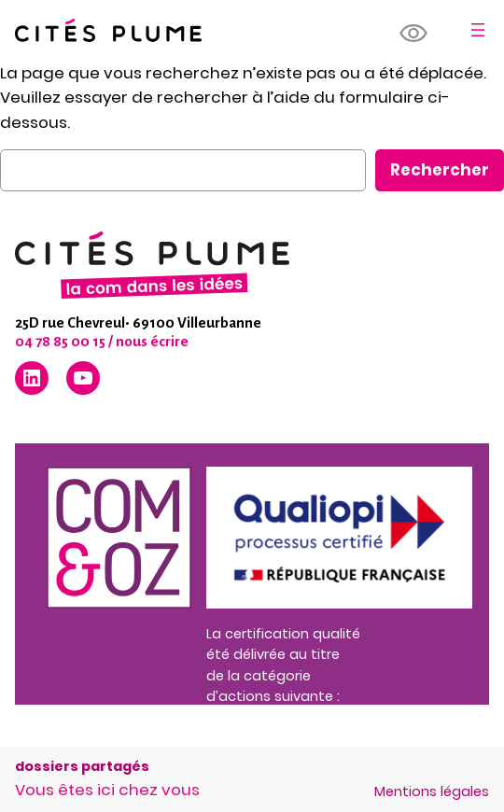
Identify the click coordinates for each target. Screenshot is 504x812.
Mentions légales (432, 791)
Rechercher (440, 170)
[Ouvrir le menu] (478, 30)
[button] (414, 34)
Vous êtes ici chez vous (107, 790)
